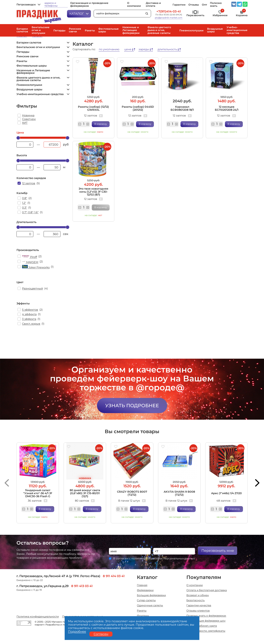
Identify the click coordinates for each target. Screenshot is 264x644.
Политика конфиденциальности (38, 617)
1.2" (24, 203)
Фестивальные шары (109, 30)
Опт (204, 5)
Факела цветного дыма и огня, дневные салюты (159, 30)
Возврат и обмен (198, 595)
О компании (134, 4)
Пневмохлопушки (191, 31)
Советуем (29, 119)
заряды (144, 49)
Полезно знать (216, 4)
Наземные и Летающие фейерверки (131, 30)
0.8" (25, 198)
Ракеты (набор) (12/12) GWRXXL (93, 108)
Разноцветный (32, 288)
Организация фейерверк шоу (206, 621)
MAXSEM (30, 262)
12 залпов (29, 183)
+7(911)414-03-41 (169, 11)
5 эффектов (30, 310)
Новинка (28, 115)
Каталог (79, 14)
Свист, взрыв (31, 324)
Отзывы (194, 5)
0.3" (24, 208)
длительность (167, 49)
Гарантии (179, 5)
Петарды (59, 31)
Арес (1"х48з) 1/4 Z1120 (226, 493)
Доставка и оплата (153, 4)
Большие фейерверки (151, 595)
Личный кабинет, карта (202, 626)
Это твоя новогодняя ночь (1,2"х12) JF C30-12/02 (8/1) (93, 192)
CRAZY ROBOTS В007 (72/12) (132, 493)
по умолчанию (109, 49)
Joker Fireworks (36, 267)
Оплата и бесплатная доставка (207, 590)
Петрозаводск (28, 5)
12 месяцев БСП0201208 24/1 (227, 108)
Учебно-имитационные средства (237, 30)
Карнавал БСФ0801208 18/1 (182, 108)
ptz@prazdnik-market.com (169, 18)
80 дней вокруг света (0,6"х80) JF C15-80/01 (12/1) (85, 493)
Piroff (30, 257)
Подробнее (77, 632)
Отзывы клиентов (198, 611)
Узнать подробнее (132, 405)
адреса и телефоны (51, 5)
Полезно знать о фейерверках (206, 616)
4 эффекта (29, 314)
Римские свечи (75, 30)
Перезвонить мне (218, 551)
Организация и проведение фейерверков (89, 4)
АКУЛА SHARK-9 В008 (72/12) (179, 493)
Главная (142, 585)
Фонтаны (143, 616)
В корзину (101, 124)
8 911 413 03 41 (82, 586)
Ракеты (90, 31)
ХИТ (25, 123)
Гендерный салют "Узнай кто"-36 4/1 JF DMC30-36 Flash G (38, 493)
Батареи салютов (22, 30)
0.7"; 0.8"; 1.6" (30, 212)
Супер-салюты (146, 600)
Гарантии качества (199, 605)
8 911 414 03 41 (114, 576)
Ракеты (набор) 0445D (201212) (138, 108)
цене (128, 49)
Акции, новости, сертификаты (206, 631)
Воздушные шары (215, 30)
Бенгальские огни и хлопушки (41, 30)
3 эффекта (29, 319)
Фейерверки (145, 590)
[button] (7, 483)
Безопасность (195, 600)
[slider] (18, 138)
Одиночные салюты (150, 605)
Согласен (101, 634)
